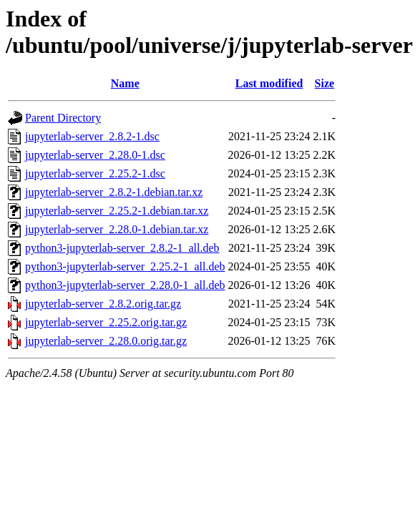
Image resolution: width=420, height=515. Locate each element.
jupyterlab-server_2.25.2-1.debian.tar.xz (117, 211)
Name (125, 83)
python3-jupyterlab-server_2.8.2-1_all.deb (122, 248)
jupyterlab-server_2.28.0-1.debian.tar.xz (117, 229)
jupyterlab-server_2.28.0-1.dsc (95, 155)
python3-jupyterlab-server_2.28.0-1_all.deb (125, 285)
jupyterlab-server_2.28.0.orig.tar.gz (106, 341)
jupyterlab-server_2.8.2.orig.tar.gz (103, 304)
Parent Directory (63, 118)
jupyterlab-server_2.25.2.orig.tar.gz (106, 322)
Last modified (269, 83)
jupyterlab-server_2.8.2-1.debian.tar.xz (114, 192)
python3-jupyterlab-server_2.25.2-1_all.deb (125, 266)
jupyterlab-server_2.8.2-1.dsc (92, 136)
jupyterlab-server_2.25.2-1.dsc (95, 173)
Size (325, 83)
